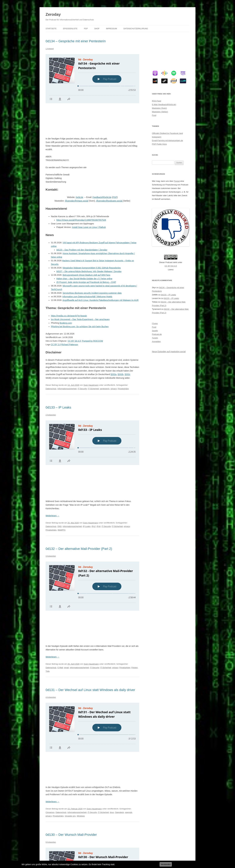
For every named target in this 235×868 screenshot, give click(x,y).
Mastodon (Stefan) (160, 112)
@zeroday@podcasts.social (109, 172)
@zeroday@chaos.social (77, 172)
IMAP (80, 822)
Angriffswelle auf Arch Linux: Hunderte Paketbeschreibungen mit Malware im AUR (100, 271)
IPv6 (98, 468)
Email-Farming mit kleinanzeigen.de (167, 140)
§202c (127, 345)
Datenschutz (51, 360)
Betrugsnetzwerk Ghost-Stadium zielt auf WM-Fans (86, 246)
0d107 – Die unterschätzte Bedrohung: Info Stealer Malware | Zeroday (89, 242)
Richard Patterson (70, 316)
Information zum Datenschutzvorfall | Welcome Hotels (87, 268)
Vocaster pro (70, 699)
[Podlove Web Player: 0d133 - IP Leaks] (92, 414)
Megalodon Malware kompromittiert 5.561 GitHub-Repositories (92, 239)
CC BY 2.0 (56, 316)
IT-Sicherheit (93, 360)
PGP (86, 29)
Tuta (48, 583)
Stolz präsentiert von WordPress (79, 855)
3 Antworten (51, 497)
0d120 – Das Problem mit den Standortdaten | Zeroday (82, 221)
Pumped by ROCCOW (92, 312)
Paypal (177, 181)
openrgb (129, 696)
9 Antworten (51, 726)
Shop (97, 29)
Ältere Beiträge (54, 844)
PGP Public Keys (159, 144)
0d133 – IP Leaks (58, 378)
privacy (114, 360)
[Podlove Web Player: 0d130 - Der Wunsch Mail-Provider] (92, 753)
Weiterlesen (52, 457)
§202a (114, 345)
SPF (66, 825)
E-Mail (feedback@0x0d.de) (164, 105)
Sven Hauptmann (91, 356)
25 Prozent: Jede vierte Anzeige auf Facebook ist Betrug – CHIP (86, 253)
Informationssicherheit (67, 360)
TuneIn (155, 338)
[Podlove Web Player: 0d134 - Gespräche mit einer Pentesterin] (92, 79)
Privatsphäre (123, 360)
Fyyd (154, 115)
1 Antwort (50, 49)
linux (112, 696)
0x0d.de (79, 168)
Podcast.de (157, 334)
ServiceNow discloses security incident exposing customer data (92, 264)
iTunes (155, 323)
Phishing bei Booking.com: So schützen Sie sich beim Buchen (80, 298)
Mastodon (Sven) (159, 108)
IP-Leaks (87, 468)
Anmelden (156, 341)
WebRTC (62, 471)
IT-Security (82, 360)
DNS (60, 468)
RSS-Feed (157, 101)
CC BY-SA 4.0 (171, 266)
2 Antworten (51, 386)
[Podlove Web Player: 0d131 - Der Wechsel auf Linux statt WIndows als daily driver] (92, 640)
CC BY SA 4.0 (74, 312)
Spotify (155, 331)
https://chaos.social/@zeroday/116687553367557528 (81, 191)
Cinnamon (50, 696)
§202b (121, 345)
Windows (81, 699)
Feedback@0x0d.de (102, 168)
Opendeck (119, 696)
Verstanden (166, 864)
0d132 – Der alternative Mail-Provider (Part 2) (79, 490)
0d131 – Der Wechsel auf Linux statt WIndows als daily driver (90, 602)
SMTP (60, 825)
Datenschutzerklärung (136, 29)
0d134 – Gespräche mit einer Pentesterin (76, 41)
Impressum (111, 29)
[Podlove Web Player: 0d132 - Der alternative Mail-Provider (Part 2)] (92, 527)
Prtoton (135, 580)
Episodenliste (70, 29)
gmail (66, 580)
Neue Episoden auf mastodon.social (169, 352)
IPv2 (94, 468)
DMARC (67, 822)
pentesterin (105, 360)
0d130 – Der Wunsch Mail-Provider (71, 718)
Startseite (51, 29)
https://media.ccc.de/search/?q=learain (69, 287)
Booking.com (66, 294)
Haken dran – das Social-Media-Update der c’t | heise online (84, 250)
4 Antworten (51, 610)
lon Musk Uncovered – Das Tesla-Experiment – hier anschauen (80, 290)
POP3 (129, 822)
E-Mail (60, 580)
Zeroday (53, 14)
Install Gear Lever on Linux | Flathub (89, 198)
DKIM (60, 822)
